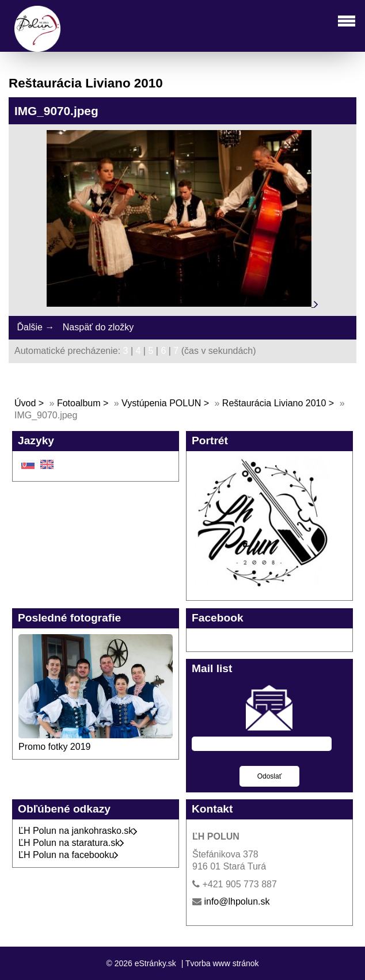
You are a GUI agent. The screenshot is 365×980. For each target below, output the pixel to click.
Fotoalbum (79, 403)
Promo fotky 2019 (54, 747)
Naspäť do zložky (98, 327)
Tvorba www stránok (222, 963)
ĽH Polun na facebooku (69, 855)
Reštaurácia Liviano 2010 (274, 403)
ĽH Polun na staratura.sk (71, 843)
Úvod (25, 403)
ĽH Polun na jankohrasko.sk (78, 831)
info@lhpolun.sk (237, 901)
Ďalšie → (35, 327)
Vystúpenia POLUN (161, 403)
